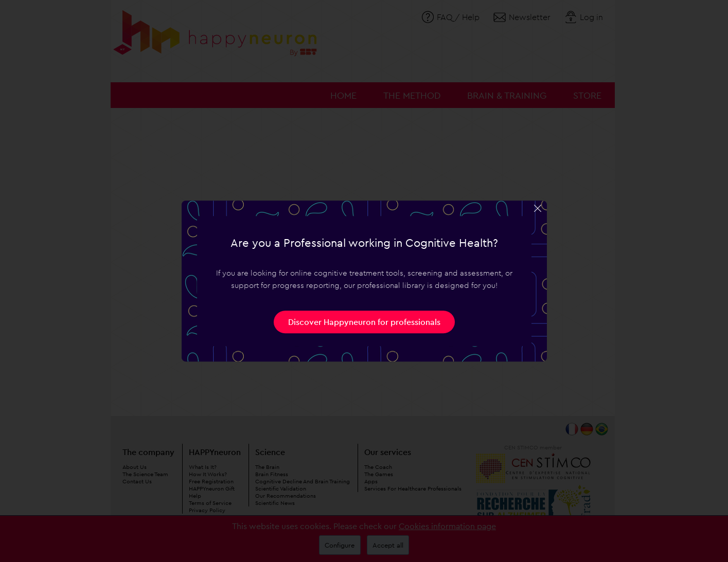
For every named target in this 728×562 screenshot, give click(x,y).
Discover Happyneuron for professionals (364, 322)
